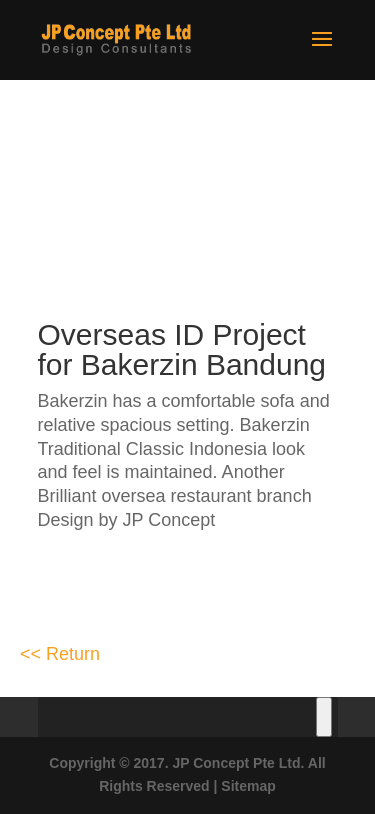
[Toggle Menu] (324, 717)
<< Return (60, 654)
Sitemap (248, 786)
